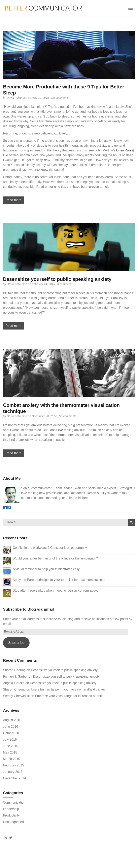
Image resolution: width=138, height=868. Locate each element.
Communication (14, 802)
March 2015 (12, 759)
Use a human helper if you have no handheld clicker (68, 689)
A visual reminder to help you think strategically (46, 569)
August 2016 (12, 720)
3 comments (65, 284)
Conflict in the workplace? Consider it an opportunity (50, 548)
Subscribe (16, 643)
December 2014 (14, 778)
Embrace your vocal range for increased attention (70, 696)
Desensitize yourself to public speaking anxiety (57, 279)
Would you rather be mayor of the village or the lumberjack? (55, 558)
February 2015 (13, 765)
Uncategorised (13, 822)
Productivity (11, 815)
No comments (60, 98)
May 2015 (10, 752)
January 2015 (13, 772)
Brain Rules (125, 150)
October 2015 (13, 733)
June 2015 (11, 746)
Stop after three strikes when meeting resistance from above (56, 590)
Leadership (11, 809)
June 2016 (11, 727)
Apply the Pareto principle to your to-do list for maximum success (59, 580)
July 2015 (10, 739)
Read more (13, 200)
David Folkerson (17, 98)
